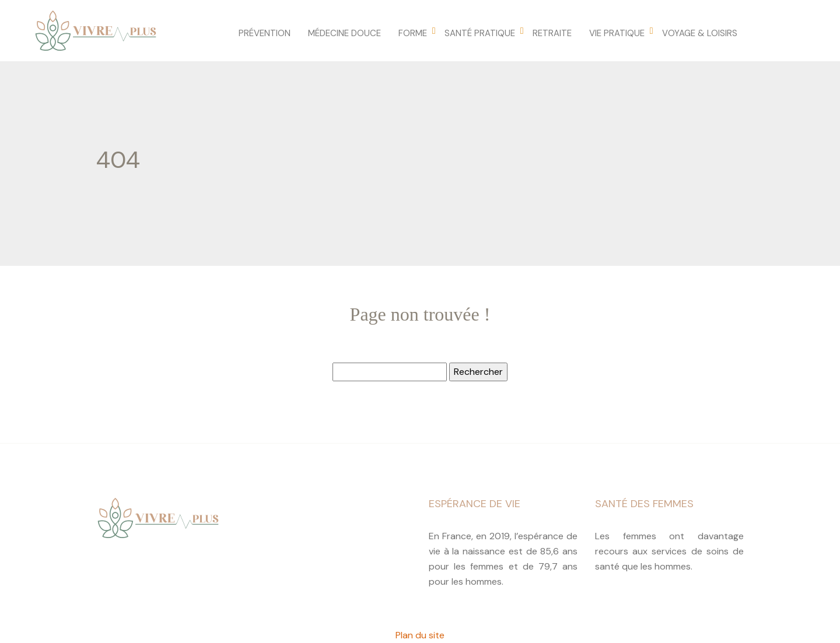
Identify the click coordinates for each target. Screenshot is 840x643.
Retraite (552, 33)
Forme (413, 33)
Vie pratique (617, 33)
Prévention (265, 33)
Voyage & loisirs (700, 33)
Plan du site (420, 635)
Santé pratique (480, 33)
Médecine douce (344, 33)
